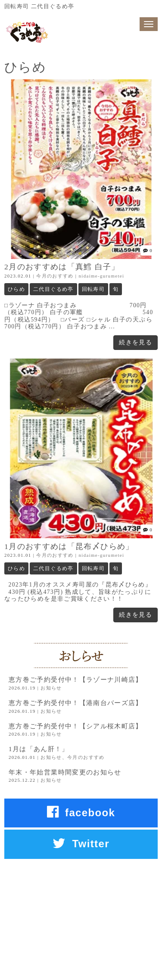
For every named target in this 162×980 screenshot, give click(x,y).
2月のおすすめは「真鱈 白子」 (62, 267)
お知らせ (51, 688)
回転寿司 (93, 289)
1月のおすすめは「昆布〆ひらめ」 (69, 546)
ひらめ (16, 289)
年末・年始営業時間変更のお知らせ (65, 772)
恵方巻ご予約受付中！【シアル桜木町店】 (76, 726)
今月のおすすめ (55, 276)
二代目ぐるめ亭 (53, 289)
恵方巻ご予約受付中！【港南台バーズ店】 (76, 703)
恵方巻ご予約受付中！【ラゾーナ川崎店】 (76, 680)
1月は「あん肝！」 (39, 749)
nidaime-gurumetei (101, 276)
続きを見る (136, 342)
